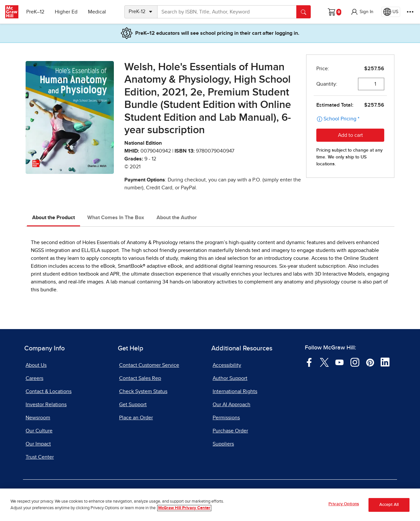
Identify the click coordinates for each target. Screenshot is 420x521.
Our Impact (38, 444)
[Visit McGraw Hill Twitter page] (324, 362)
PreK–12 (35, 12)
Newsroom (38, 418)
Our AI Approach (231, 405)
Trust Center (40, 457)
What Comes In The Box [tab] (116, 218)
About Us (36, 365)
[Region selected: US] (391, 12)
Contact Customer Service (149, 365)
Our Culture (39, 431)
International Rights (235, 391)
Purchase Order (230, 431)
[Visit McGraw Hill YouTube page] (339, 362)
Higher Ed (66, 12)
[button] (362, 12)
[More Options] (410, 12)
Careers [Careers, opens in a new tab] (34, 378)
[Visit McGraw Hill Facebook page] (309, 362)
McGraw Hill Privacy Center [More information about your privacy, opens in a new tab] (184, 509)
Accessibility (227, 365)
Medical (97, 12)
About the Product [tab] (53, 218)
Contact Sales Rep (140, 378)
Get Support (133, 405)
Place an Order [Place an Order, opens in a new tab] (136, 418)
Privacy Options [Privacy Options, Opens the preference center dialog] (344, 505)
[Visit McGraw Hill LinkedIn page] (385, 362)
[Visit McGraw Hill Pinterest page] (370, 362)
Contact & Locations (49, 391)
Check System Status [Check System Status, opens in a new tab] (143, 391)
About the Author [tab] (177, 218)
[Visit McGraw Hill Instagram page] (355, 362)
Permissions (226, 418)
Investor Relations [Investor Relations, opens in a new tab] (46, 405)
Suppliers (223, 444)
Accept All (389, 506)
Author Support (230, 378)
